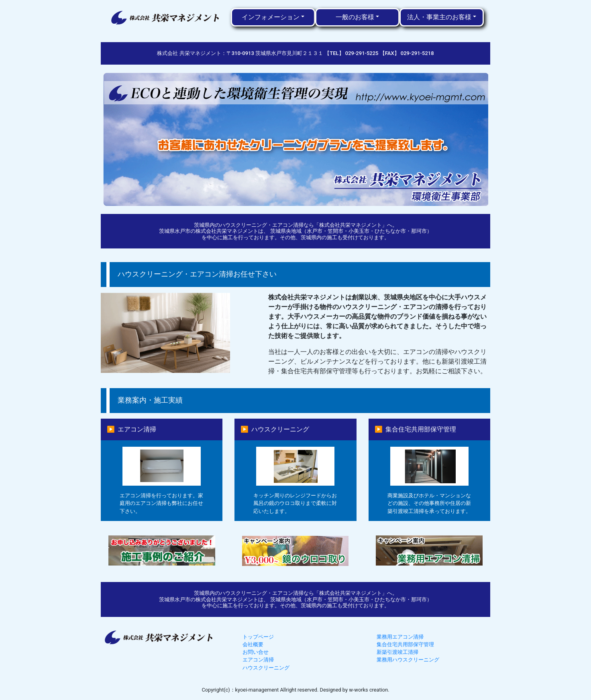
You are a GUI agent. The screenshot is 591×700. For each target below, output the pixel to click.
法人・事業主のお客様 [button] (439, 17)
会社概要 (253, 644)
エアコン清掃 (258, 660)
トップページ (258, 637)
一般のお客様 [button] (355, 17)
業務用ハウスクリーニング (408, 660)
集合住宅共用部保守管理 (405, 644)
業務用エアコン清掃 (400, 637)
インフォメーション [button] (271, 17)
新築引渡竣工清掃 (397, 652)
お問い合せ (256, 652)
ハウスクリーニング (266, 668)
